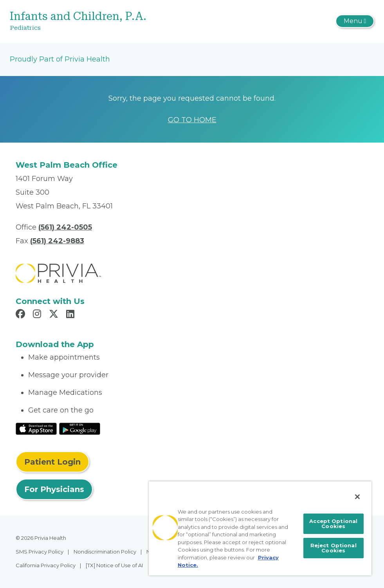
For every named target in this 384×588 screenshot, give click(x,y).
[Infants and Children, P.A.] (131, 21)
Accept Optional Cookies (333, 524)
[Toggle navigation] (355, 21)
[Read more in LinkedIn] (71, 315)
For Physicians (54, 489)
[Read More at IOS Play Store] (36, 429)
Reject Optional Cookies (334, 548)
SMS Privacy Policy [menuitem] (40, 552)
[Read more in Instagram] (38, 315)
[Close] (357, 497)
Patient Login (52, 462)
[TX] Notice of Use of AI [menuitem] (114, 565)
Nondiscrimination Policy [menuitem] (105, 552)
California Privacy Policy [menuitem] (46, 565)
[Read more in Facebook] (22, 315)
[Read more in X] (55, 315)
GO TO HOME (192, 120)
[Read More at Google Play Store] (80, 429)
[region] (260, 528)
